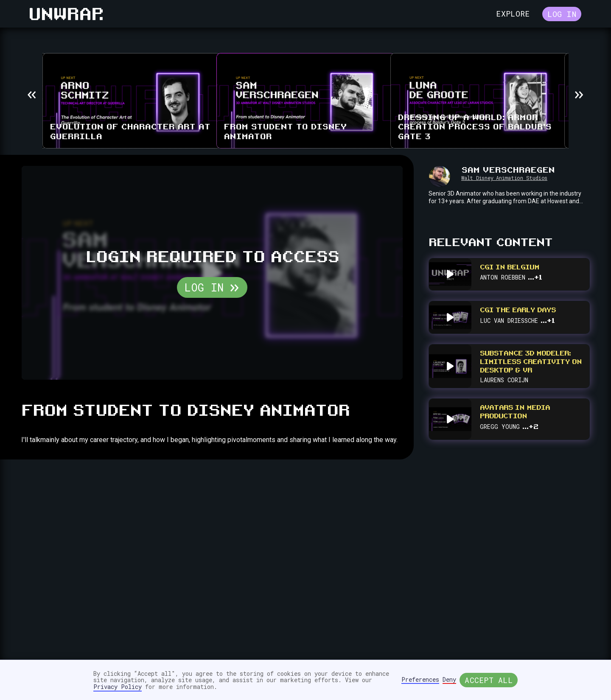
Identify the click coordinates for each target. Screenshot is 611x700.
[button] (32, 94)
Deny (449, 680)
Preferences (420, 680)
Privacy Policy (118, 687)
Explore (513, 14)
